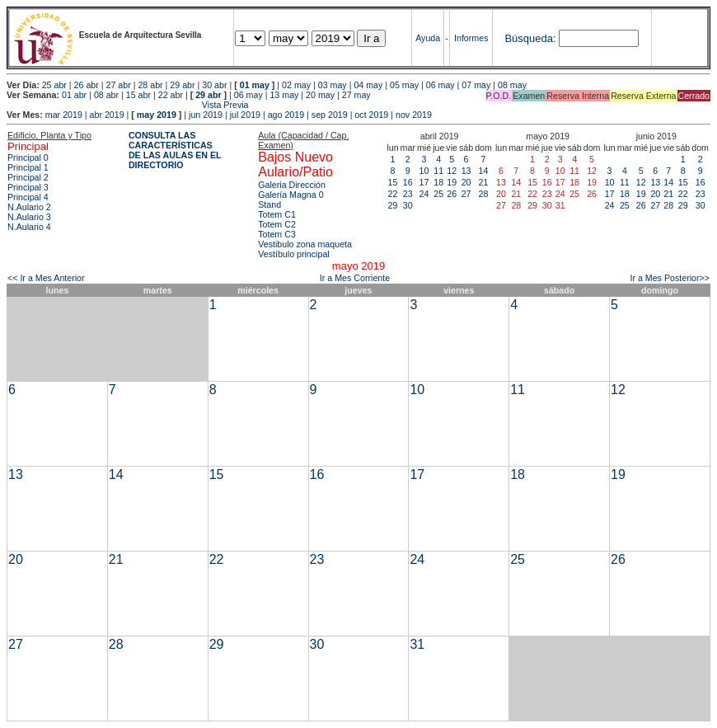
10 (424, 171)
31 (417, 644)
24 (424, 194)
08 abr (106, 95)
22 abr (171, 95)
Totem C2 (277, 224)
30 (408, 205)
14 (484, 171)
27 (466, 194)
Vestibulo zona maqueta (305, 244)
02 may (296, 85)
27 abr (119, 85)
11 (438, 171)
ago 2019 (286, 115)
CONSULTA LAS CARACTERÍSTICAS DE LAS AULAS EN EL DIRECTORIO (175, 150)
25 (438, 194)
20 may (320, 95)
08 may (512, 85)
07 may (476, 85)
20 (466, 182)
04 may (368, 85)
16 (408, 182)
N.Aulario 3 (29, 217)
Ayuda (428, 38)
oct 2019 (371, 115)
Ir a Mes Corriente (355, 278)
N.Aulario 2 (29, 207)
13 (466, 171)
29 (393, 205)
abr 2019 (107, 115)
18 (438, 182)
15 (393, 182)
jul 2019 (245, 115)
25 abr (54, 85)
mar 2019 (64, 115)
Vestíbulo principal (294, 254)
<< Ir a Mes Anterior (46, 278)
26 (452, 194)
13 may (284, 95)
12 (452, 171)
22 (393, 194)
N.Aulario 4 (29, 227)
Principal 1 (28, 167)
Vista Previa (128, 105)
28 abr (150, 85)
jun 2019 (206, 115)
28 (484, 194)
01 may (255, 85)
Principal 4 (28, 197)
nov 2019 (414, 115)
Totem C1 (277, 214)
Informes (471, 38)
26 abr (87, 85)
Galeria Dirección (292, 185)
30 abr (214, 85)
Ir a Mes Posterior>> (670, 278)
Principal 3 (28, 187)
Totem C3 (277, 234)
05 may (404, 85)
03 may (333, 85)
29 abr (182, 85)
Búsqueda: (530, 38)
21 (484, 182)
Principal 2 (28, 177)
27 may (356, 95)
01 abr (74, 95)
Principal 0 (28, 157)
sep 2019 (330, 115)
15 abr (138, 95)
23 (408, 194)
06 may (441, 85)
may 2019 (157, 115)
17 (424, 182)
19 (452, 182)
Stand (269, 204)
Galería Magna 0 (291, 195)
